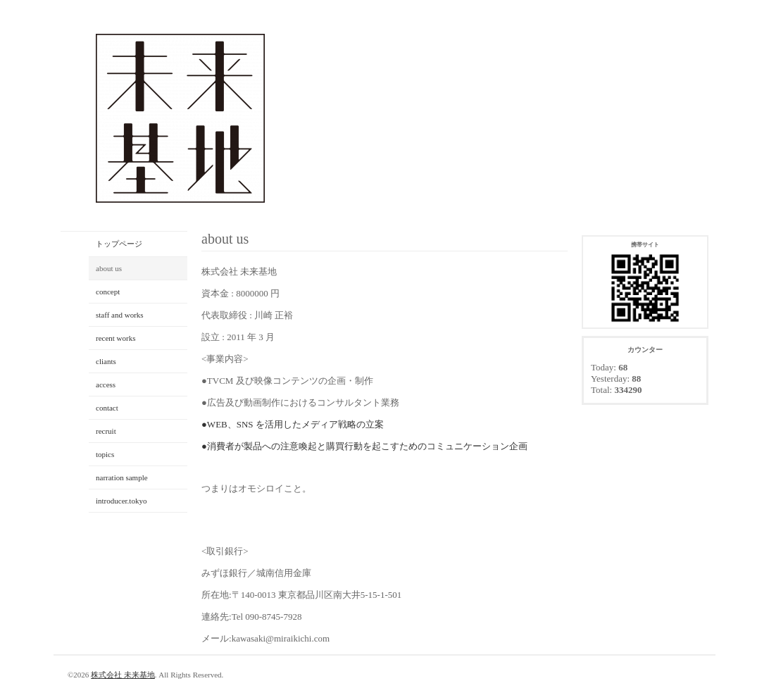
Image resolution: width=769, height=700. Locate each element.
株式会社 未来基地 (123, 675)
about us (109, 268)
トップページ (119, 244)
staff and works (120, 315)
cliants (106, 361)
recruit (106, 431)
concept (108, 292)
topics (105, 454)
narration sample (122, 477)
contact (107, 408)
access (106, 385)
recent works (116, 338)
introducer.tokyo (121, 501)
